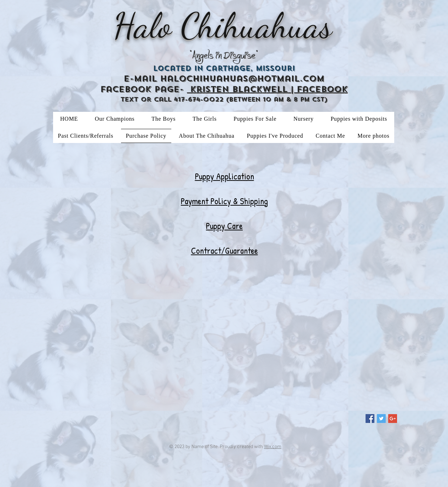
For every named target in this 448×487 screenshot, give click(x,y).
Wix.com (273, 447)
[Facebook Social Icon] (370, 419)
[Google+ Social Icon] (393, 419)
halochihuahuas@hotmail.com (242, 79)
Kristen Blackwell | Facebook (268, 89)
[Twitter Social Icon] (381, 419)
